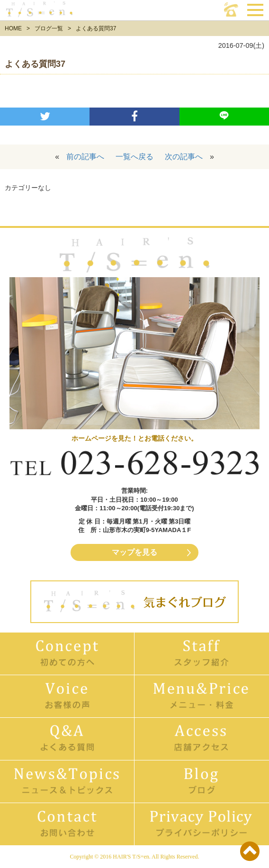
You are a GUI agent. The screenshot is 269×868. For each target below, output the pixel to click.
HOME (13, 28)
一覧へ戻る (134, 157)
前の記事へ (85, 157)
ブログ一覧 (49, 28)
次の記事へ (184, 157)
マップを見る (134, 552)
